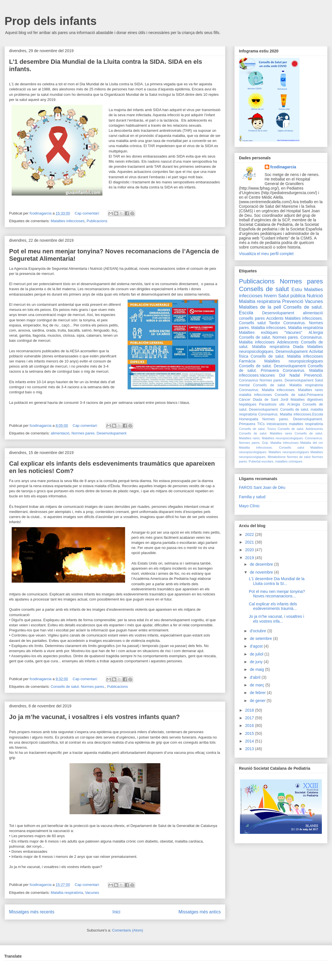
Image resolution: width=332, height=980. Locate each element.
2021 (250, 542)
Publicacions (97, 221)
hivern (270, 296)
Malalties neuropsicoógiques (289, 452)
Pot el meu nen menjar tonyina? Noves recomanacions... (277, 594)
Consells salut (252, 323)
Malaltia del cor (312, 443)
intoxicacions (277, 424)
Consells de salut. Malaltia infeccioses (287, 356)
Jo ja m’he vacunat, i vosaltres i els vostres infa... (277, 619)
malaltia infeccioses (255, 395)
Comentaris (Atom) (128, 930)
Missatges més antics (200, 912)
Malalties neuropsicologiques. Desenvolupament (281, 349)
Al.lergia (316, 332)
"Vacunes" (293, 332)
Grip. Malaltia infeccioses (280, 443)
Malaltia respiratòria (67, 893)
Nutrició (315, 296)
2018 (250, 710)
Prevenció (293, 301)
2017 (250, 718)
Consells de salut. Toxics (257, 429)
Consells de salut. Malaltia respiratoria (288, 385)
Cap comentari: (88, 213)
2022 (250, 534)
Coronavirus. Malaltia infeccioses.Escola (291, 414)
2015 (250, 733)
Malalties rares (310, 390)
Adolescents (288, 342)
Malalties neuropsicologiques (294, 361)
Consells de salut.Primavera (299, 395)
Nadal (295, 375)
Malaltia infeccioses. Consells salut (272, 447)
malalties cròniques (289, 461)
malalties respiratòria (306, 424)
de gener (258, 701)
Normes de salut (299, 457)
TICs (261, 424)
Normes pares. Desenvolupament (99, 433)
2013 (250, 749)
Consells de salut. (303, 307)
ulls (282, 404)
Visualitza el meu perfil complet (266, 254)
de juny (257, 662)
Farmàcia (247, 361)
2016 (250, 726)
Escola (246, 313)
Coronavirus (249, 380)
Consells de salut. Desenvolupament (272, 366)
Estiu (297, 289)
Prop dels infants (51, 21)
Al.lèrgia (294, 404)
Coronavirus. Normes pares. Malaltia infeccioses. (281, 325)
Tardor (275, 323)
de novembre (262, 572)
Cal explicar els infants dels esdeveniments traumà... (273, 606)
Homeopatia (249, 419)
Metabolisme (277, 457)
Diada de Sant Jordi (271, 400)
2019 (250, 558)
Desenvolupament (278, 313)
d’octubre (258, 631)
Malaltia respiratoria (260, 301)
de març (257, 685)
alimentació (60, 433)
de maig (257, 669)
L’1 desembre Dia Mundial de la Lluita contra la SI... (277, 581)
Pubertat (255, 461)
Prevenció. (314, 375)
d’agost (257, 646)
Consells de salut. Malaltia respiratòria (281, 344)
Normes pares (301, 281)
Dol (282, 375)
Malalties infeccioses (68, 221)
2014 (250, 741)
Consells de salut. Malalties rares (265, 433)
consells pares (252, 318)
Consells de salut (264, 289)
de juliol (257, 654)
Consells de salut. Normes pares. (78, 687)
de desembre (262, 564)
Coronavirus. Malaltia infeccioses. (267, 390)
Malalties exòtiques (258, 332)
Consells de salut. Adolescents (300, 429)
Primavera (247, 424)
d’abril (256, 677)
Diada (298, 347)
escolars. (268, 461)
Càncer (245, 400)
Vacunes (92, 893)
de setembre (261, 639)
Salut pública (292, 296)
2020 (250, 550)
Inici (116, 912)
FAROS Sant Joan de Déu (262, 487)
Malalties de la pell (260, 307)
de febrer (258, 693)
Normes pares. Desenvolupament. (293, 419)
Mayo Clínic (249, 506)
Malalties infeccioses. (304, 318)
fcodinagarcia (283, 167)
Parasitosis (268, 404)
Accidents (275, 318)
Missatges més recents (32, 912)
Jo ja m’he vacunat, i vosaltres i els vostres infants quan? (94, 717)
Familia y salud (252, 497)
